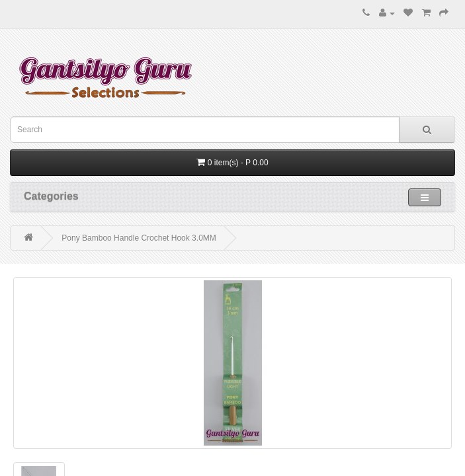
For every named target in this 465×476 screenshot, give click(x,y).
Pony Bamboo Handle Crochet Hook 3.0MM (139, 238)
